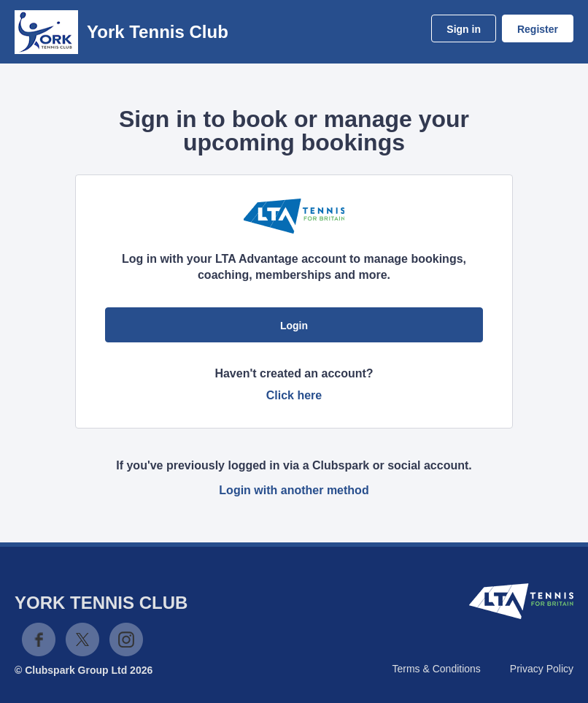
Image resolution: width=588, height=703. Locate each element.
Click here (294, 395)
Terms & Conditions (436, 669)
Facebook (39, 639)
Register (538, 29)
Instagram (126, 639)
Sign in (464, 29)
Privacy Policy (542, 669)
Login (294, 326)
